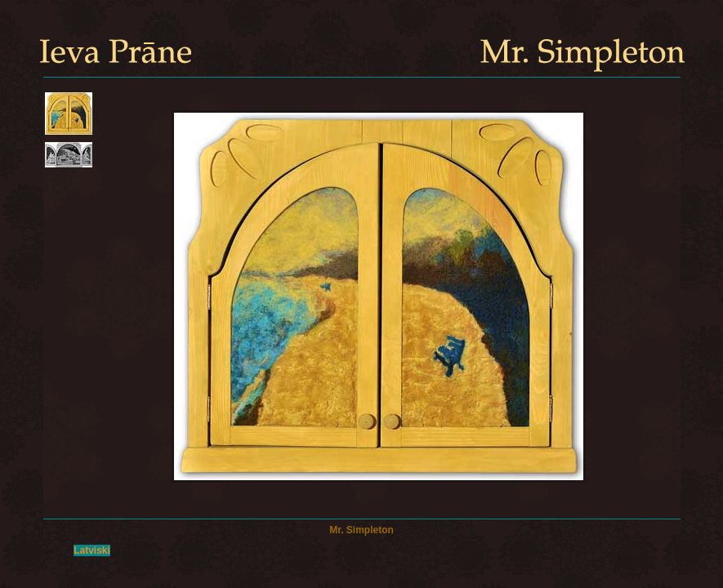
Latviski (92, 550)
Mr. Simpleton (361, 530)
